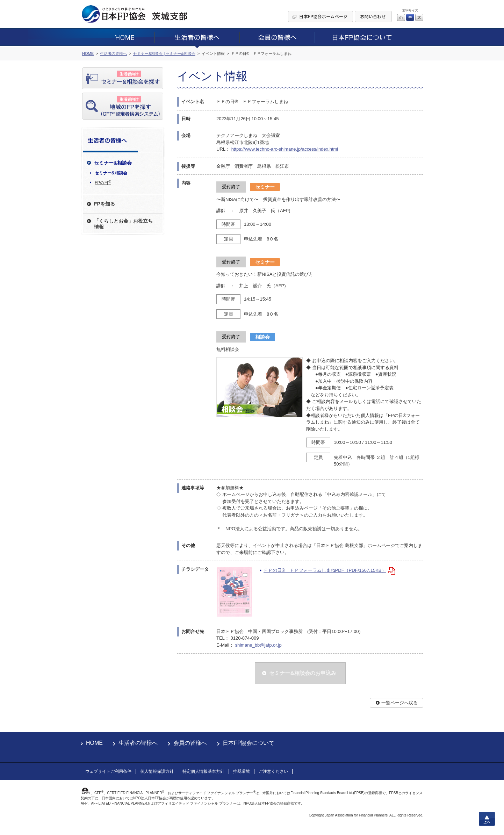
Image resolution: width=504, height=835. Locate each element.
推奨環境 (242, 771)
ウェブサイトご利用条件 (108, 771)
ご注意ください (273, 771)
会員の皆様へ (190, 743)
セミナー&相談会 (111, 173)
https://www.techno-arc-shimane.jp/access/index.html (285, 149)
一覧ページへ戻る (399, 703)
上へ (487, 819)
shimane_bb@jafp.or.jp (258, 645)
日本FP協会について (249, 743)
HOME (94, 743)
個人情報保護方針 (157, 771)
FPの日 (103, 182)
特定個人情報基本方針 (203, 771)
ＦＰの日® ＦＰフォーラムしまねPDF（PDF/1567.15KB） (325, 570)
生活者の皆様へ (138, 743)
